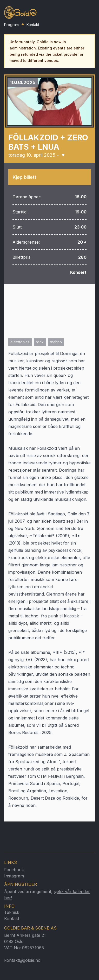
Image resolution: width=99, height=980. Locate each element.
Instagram (14, 876)
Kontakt (33, 25)
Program (11, 25)
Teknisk (12, 912)
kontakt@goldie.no (22, 960)
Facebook (14, 870)
